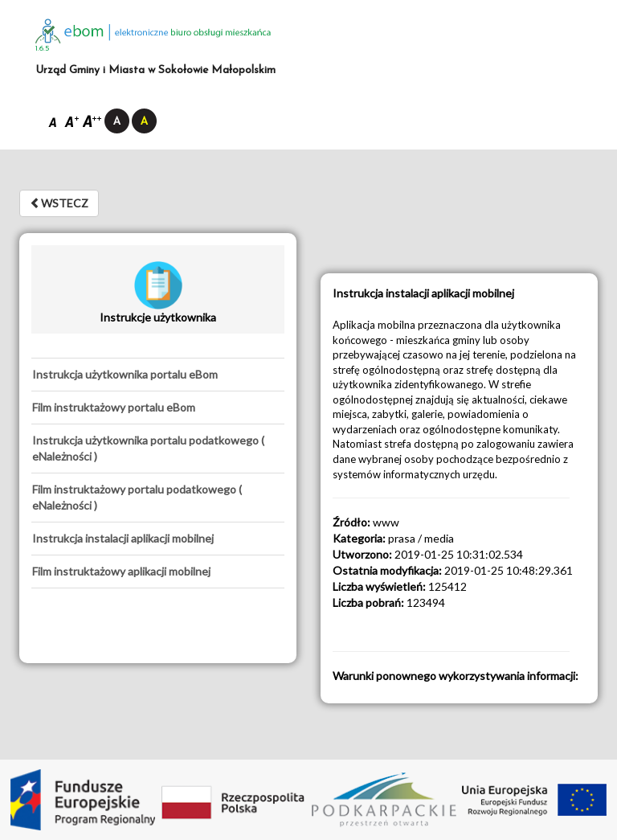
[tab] (158, 375)
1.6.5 (43, 49)
